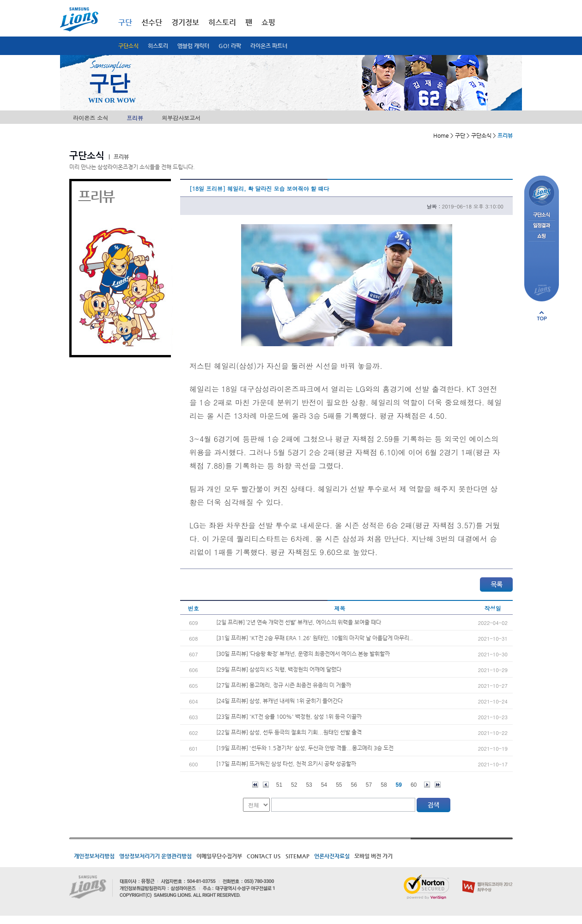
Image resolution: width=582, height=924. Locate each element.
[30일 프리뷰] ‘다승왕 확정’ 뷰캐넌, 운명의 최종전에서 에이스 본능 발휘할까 (303, 654)
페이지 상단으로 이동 (542, 316)
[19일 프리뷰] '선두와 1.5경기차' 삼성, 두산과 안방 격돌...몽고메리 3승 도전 (305, 748)
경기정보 (185, 22)
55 (339, 785)
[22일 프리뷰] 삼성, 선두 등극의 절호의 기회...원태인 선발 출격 (289, 732)
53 (309, 785)
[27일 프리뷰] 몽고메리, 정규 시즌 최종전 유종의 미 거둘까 (284, 685)
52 (294, 785)
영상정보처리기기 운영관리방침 (155, 856)
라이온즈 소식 (91, 118)
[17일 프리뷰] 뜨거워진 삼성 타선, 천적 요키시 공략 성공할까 (286, 764)
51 (279, 785)
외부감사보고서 (181, 118)
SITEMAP (297, 856)
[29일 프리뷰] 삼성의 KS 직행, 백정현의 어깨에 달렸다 (279, 669)
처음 (255, 785)
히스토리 (158, 46)
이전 (266, 785)
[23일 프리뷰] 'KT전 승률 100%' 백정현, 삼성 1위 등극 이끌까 (289, 716)
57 (369, 785)
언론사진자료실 (332, 856)
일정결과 (542, 226)
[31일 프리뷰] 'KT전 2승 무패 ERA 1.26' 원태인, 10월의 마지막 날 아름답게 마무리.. (315, 638)
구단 (125, 22)
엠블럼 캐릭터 (193, 46)
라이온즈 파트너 (269, 46)
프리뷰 (135, 118)
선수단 (152, 22)
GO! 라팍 (230, 46)
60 (414, 785)
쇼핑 (268, 22)
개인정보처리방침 (94, 856)
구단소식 (128, 46)
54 (324, 785)
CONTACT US (264, 856)
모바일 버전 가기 (373, 856)
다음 (427, 785)
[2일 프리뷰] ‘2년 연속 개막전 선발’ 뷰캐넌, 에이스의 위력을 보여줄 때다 (299, 622)
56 (354, 785)
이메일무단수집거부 (219, 856)
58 (384, 785)
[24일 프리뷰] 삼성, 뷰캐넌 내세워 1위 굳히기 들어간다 (279, 701)
